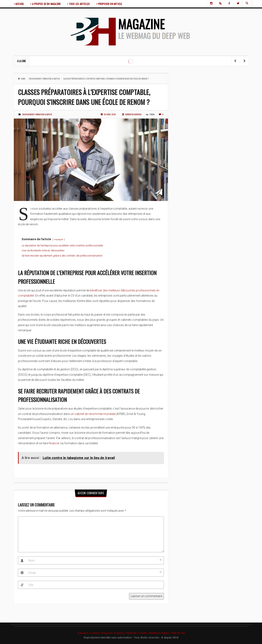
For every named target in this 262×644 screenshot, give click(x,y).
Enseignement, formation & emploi (44, 79)
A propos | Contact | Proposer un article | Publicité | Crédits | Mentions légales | (124, 633)
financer (54, 443)
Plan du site (178, 633)
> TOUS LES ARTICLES (78, 4)
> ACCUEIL (19, 4)
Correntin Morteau (132, 114)
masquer (59, 239)
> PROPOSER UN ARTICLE (109, 4)
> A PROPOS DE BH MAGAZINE (45, 4)
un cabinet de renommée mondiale (93, 414)
